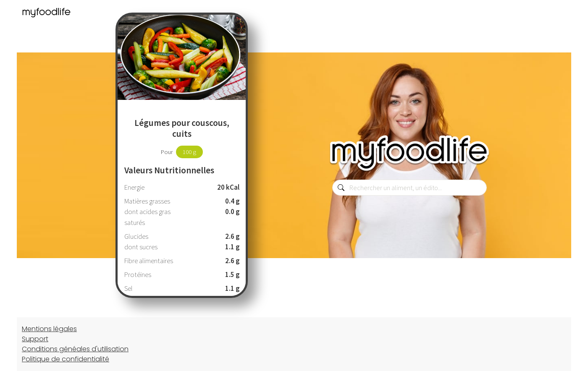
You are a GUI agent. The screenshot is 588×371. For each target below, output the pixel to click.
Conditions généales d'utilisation (75, 349)
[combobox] (409, 188)
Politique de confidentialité (66, 359)
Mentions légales (49, 329)
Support (35, 339)
